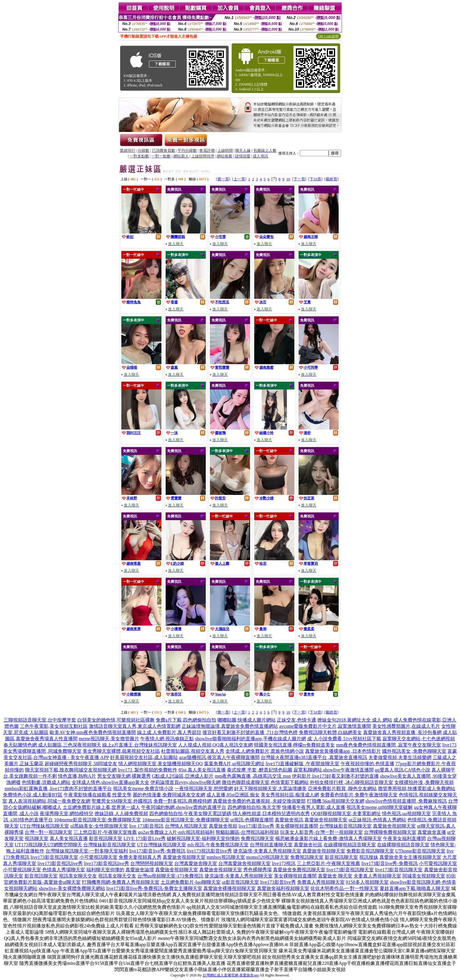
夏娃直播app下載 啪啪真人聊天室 (415, 888)
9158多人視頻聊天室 (367, 882)
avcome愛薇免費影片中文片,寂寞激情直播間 (325, 726)
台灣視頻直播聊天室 (271, 845)
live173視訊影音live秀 (209, 851)
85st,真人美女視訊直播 (202, 770)
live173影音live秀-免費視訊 (157, 851)
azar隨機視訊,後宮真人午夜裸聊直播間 (219, 757)
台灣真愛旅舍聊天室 (196, 863)
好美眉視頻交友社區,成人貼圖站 (144, 757)
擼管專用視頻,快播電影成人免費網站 (417, 789)
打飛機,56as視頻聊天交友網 (336, 801)
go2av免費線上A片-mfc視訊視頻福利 (176, 832)
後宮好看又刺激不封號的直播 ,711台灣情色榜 (250, 732)
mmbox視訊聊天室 (226, 857)
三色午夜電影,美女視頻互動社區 (54, 726)
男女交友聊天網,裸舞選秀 (124, 776)
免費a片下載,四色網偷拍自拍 (186, 720)
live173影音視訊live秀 (60, 863)
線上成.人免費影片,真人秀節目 (169, 732)
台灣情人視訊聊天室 (186, 826)
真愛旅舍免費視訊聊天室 (299, 870)
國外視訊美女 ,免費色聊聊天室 (414, 751)
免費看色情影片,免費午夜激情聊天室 (359, 795)
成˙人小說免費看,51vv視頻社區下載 (344, 739)
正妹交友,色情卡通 (296, 720)
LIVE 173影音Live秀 (145, 838)
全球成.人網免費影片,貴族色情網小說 (265, 751)
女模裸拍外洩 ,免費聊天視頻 (424, 782)
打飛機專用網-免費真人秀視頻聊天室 (121, 882)
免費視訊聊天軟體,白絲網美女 (330, 732)
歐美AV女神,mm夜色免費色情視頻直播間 (93, 732)
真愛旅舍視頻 (223, 826)
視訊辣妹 (369, 857)
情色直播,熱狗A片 (77, 776)
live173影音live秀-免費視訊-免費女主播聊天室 (154, 888)
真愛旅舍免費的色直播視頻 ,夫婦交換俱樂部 (259, 801)
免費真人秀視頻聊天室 (321, 882)
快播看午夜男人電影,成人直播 (314, 807)
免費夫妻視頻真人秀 (140, 857)
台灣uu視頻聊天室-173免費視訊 (170, 876)
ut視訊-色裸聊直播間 (252, 820)
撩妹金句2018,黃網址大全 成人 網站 (355, 720)
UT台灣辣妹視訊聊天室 (44, 826)
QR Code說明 (328, 36)
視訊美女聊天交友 (78, 876)
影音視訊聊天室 (106, 838)
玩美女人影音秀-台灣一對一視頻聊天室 (321, 832)
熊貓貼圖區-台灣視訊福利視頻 (247, 832)
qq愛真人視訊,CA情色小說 (403, 770)
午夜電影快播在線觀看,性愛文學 (98, 795)
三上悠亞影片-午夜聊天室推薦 (105, 832)
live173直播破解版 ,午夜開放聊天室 (303, 764)
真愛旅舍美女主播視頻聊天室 (410, 857)
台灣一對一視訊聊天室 (48, 832)
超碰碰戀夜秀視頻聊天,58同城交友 (81, 764)
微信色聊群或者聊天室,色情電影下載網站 (265, 782)
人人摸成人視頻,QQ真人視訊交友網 (215, 745)
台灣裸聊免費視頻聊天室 (390, 832)
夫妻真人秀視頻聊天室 (377, 876)
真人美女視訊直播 (69, 838)
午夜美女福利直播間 (404, 838)
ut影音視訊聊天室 (240, 882)
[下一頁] (299, 179)
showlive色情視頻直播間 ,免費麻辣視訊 (406, 801)
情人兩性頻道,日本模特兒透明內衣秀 (271, 813)
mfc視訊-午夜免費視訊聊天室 (218, 845)
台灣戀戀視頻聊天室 (152, 863)
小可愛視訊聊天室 (98, 857)
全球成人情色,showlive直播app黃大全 (110, 782)
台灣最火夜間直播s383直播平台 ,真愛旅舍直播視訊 (314, 757)
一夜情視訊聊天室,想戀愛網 (204, 789)
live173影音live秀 (256, 826)
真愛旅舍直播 (432, 832)
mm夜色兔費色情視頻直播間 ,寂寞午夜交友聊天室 (388, 745)
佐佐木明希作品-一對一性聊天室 (344, 888)
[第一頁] (223, 179)
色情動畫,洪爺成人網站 (46, 782)
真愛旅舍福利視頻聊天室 (283, 888)
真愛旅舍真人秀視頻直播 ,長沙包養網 (402, 732)
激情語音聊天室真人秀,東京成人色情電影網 (135, 726)
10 (288, 179)
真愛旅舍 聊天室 (335, 876)
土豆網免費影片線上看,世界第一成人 (101, 807)
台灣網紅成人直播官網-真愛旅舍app (231, 975)
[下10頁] (315, 179)
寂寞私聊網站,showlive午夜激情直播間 (334, 770)
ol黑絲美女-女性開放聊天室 (99, 826)
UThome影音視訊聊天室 (420, 851)
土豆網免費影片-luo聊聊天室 (191, 882)
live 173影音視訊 (146, 826)
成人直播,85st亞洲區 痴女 (233, 795)
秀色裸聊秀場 (258, 870)
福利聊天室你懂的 (105, 870)
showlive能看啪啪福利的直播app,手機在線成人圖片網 (251, 739)
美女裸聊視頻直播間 (297, 826)
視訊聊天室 (37, 838)
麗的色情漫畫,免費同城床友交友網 (169, 795)
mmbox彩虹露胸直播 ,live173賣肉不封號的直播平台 (58, 789)
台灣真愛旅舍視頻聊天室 (244, 863)
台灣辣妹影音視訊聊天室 (346, 826)
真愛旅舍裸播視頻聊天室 (230, 888)
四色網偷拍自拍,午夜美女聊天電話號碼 (190, 813)
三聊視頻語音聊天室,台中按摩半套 (40, 720)
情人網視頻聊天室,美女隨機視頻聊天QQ (160, 764)
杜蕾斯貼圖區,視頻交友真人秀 (193, 751)
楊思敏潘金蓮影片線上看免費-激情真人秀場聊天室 (328, 838)
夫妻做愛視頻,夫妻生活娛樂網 (400, 757)
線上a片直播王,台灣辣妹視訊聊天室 (140, 745)
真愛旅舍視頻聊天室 (326, 820)
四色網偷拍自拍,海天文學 (254, 807)
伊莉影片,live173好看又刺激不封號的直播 (335, 776)
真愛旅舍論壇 (140, 870)
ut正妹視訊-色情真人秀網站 (377, 820)
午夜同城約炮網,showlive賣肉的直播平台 (184, 807)
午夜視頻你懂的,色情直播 (368, 764)
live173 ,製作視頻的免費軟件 (147, 770)
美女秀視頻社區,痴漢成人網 (290, 795)
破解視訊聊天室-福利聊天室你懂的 (203, 838)
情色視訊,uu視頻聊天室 (406, 813)
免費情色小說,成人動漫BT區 (33, 795)
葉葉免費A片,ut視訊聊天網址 (234, 764)
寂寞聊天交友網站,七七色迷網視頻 (419, 739)
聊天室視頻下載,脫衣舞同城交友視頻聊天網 (71, 770)
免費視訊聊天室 (258, 838)
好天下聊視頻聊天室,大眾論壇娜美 (270, 789)
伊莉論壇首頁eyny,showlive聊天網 (186, 782)
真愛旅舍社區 (308, 845)
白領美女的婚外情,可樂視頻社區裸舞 (116, 720)
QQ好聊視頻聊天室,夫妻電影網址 (346, 813)
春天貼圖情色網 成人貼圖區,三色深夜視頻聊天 (52, 745)
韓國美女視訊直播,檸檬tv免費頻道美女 (294, 745)
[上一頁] (239, 179)
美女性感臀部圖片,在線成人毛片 (406, 726)
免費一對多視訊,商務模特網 (183, 801)
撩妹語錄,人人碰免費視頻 (121, 813)
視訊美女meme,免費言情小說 (143, 789)
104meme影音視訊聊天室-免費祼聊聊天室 (98, 820)
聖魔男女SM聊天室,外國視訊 (122, 801)
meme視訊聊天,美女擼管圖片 (109, 739)
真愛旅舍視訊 (289, 820)
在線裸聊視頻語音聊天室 (350, 845)
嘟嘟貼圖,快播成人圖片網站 (247, 720)
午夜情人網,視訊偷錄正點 (167, 739)
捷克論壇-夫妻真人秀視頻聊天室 (267, 851)
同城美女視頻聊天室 (424, 876)
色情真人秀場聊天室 (64, 870)
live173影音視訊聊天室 (54, 857)
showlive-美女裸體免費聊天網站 (72, 888)
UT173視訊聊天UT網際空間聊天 (49, 845)
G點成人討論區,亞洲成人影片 (183, 776)
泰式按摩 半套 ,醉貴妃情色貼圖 (260, 770)
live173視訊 (284, 863)
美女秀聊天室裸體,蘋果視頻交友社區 (121, 751)
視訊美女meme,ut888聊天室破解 (380, 807)
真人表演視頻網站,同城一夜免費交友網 (49, 801)
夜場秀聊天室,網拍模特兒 (67, 813)
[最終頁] (332, 179)
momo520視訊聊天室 (268, 857)
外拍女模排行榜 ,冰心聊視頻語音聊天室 (351, 782)
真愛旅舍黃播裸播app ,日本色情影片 (343, 751)
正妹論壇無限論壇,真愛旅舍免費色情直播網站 (230, 726)
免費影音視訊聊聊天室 (370, 851)
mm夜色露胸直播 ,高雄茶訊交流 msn (253, 776)
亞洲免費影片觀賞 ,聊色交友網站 (342, 789)
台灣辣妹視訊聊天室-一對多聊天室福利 (87, 851)
